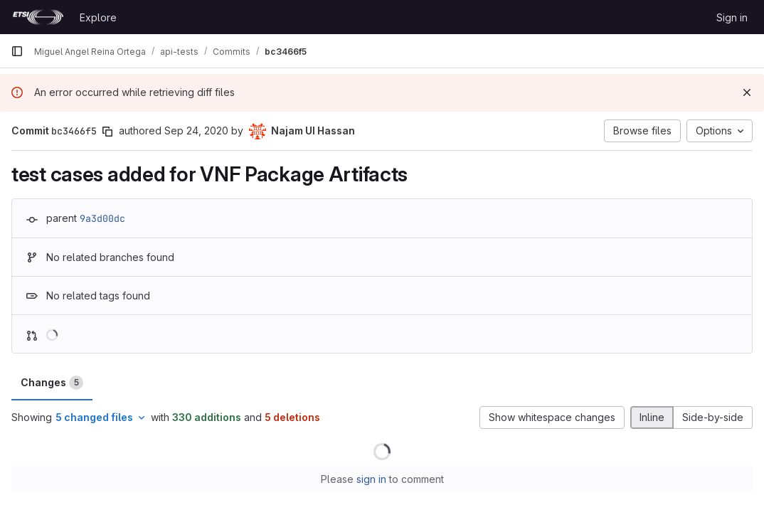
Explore (98, 17)
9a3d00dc (102, 218)
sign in (371, 479)
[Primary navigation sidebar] (17, 51)
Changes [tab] (52, 383)
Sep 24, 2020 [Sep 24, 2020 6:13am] (196, 131)
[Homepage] (38, 17)
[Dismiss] (747, 92)
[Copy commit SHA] (107, 132)
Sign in (732, 17)
